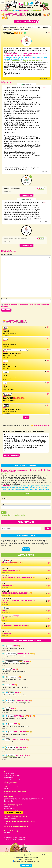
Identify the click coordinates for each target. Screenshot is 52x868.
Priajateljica (8, 586)
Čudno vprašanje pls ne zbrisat (16, 626)
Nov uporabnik (6, 515)
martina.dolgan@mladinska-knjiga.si (19, 810)
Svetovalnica (13, 15)
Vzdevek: (4, 499)
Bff (5, 611)
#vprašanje (17, 30)
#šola (5, 30)
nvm (14, 708)
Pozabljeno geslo (19, 515)
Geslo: (3, 504)
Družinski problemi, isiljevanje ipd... (17, 593)
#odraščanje (20, 27)
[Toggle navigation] (3, 2)
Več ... (26, 417)
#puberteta (46, 27)
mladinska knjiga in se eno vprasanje (18, 578)
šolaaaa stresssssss (23, 701)
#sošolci (10, 30)
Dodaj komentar (26, 195)
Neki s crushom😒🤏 (26, 654)
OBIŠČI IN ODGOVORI (11, 455)
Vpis (4, 512)
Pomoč (16, 646)
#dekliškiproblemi (30, 27)
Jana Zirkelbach (8, 784)
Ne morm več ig (23, 755)
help (15, 669)
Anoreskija (8, 633)
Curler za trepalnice (11, 570)
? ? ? (26, 549)
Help (14, 685)
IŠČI (48, 528)
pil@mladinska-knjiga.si (15, 779)
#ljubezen (6, 27)
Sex (5, 618)
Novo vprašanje (26, 22)
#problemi (38, 27)
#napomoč (13, 27)
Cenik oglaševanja (13, 813)
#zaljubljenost (25, 30)
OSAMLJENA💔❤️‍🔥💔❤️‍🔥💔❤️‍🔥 (13, 563)
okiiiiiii (18, 693)
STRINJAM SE (26, 866)
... (19, 677)
